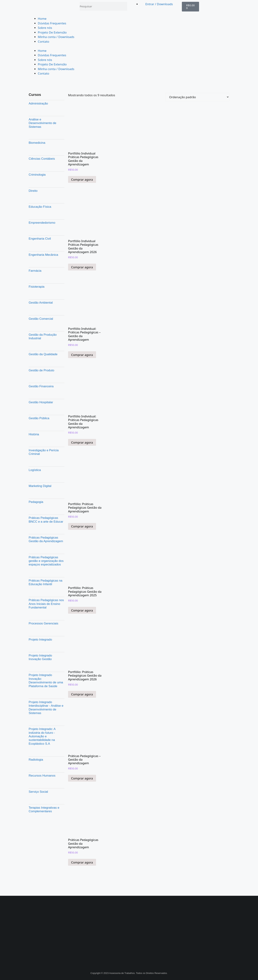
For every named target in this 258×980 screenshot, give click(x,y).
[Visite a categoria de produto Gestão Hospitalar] (47, 402)
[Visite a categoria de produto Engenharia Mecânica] (47, 255)
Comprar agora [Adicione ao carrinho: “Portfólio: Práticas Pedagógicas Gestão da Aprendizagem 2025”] (82, 610)
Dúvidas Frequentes (52, 23)
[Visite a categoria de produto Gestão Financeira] (47, 386)
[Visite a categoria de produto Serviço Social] (47, 792)
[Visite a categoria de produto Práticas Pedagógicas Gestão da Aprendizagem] (47, 539)
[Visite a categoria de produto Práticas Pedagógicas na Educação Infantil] (47, 582)
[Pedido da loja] (197, 97)
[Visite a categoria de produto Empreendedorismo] (47, 223)
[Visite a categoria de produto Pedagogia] (47, 502)
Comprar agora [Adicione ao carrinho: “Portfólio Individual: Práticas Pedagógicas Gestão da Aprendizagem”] (82, 442)
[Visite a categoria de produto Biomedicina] (47, 143)
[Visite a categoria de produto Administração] (47, 103)
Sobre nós (45, 28)
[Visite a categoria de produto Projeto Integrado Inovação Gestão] (47, 657)
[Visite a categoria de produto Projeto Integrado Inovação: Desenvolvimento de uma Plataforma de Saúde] (47, 681)
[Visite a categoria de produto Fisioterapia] (47, 287)
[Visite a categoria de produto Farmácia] (47, 271)
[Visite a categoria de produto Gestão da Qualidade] (47, 354)
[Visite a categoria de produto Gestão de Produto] (47, 370)
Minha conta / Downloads (56, 37)
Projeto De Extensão (52, 32)
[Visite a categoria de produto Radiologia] (47, 760)
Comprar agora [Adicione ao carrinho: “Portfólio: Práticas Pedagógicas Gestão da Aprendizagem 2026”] (82, 694)
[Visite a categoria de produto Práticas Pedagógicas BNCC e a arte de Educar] (47, 520)
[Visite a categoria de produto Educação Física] (47, 207)
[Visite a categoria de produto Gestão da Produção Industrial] (47, 336)
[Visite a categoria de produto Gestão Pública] (47, 418)
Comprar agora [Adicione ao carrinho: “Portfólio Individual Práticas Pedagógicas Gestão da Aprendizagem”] (82, 179)
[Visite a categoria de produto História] (47, 434)
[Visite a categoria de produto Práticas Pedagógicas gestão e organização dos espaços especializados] (47, 561)
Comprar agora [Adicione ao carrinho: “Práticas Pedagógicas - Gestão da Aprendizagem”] (82, 778)
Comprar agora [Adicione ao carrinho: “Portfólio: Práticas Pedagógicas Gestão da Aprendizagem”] (82, 526)
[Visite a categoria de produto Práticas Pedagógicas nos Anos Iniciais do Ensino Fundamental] (47, 604)
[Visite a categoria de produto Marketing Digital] (47, 486)
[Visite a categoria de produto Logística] (47, 470)
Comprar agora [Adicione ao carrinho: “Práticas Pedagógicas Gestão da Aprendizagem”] (82, 862)
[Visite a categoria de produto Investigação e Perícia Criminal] (47, 452)
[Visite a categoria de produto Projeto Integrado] (47, 639)
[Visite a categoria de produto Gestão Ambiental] (47, 303)
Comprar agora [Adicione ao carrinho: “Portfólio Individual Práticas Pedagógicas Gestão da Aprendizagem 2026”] (82, 267)
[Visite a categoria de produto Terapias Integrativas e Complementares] (47, 809)
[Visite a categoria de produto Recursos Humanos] (47, 776)
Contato (44, 41)
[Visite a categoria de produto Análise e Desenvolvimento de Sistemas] (47, 123)
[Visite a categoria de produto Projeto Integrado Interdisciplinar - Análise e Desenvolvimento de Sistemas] (47, 708)
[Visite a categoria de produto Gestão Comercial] (47, 319)
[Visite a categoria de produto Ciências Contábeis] (47, 159)
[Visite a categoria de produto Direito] (47, 191)
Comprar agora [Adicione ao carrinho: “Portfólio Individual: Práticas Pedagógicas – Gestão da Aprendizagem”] (82, 355)
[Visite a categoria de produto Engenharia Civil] (47, 239)
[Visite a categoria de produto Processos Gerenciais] (47, 624)
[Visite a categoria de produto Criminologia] (47, 175)
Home (42, 19)
